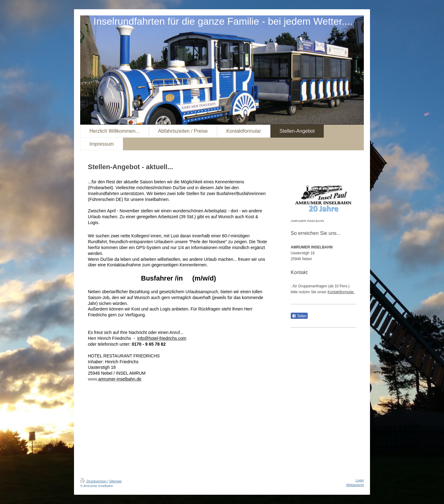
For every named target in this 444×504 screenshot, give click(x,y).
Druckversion (94, 481)
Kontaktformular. (341, 292)
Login (360, 480)
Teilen (299, 316)
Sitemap (115, 481)
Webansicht (355, 485)
